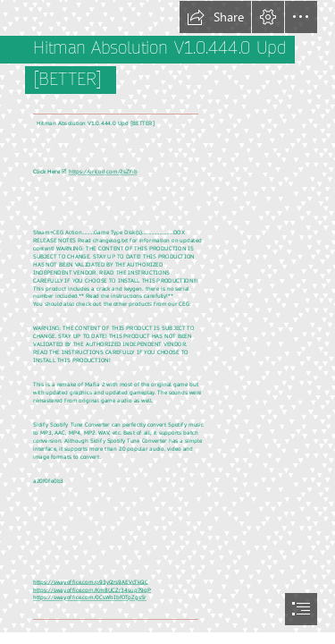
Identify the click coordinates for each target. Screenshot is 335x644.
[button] (215, 17)
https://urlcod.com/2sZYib (103, 172)
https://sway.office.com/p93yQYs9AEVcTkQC (91, 582)
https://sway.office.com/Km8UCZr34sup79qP (92, 590)
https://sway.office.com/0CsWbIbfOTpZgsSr (90, 598)
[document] (167, 322)
